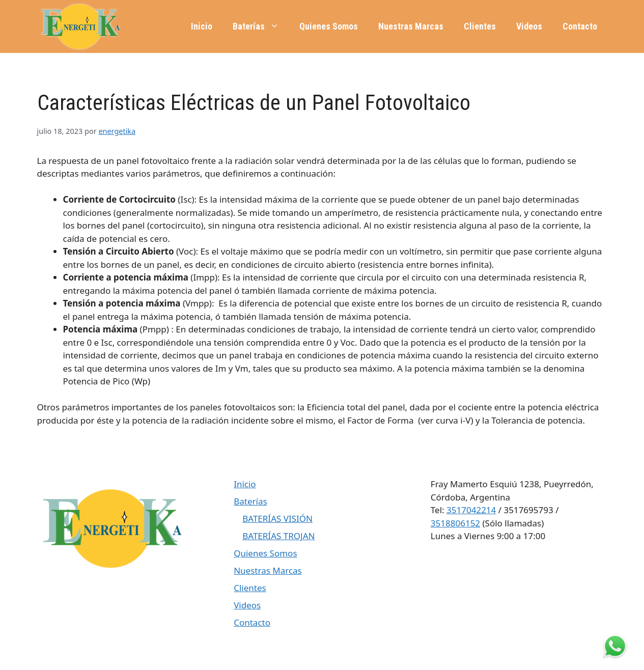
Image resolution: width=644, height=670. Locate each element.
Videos (529, 26)
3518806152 (455, 523)
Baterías (261, 26)
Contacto (580, 26)
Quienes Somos (329, 26)
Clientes (480, 26)
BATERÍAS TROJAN (278, 536)
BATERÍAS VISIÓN (277, 519)
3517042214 (471, 510)
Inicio (202, 26)
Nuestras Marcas (411, 26)
